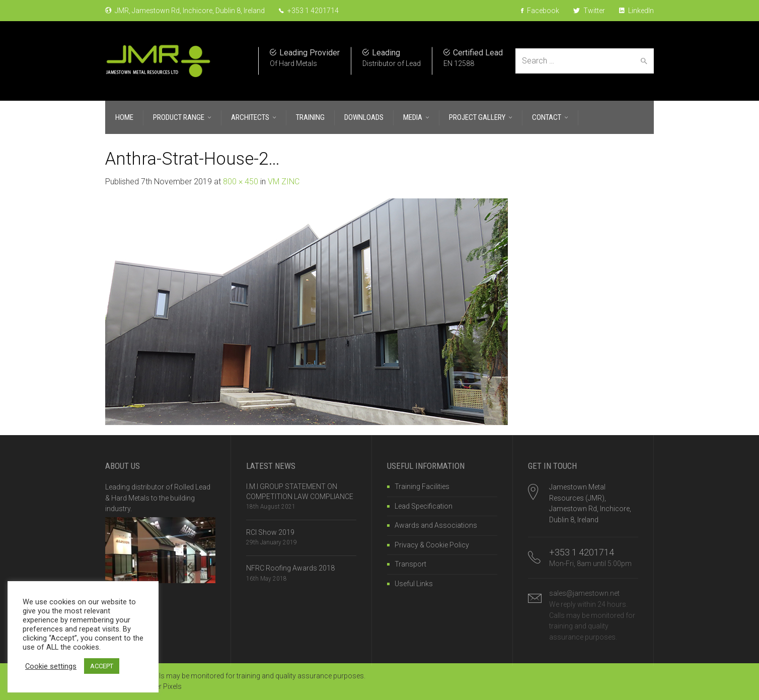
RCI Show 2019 (270, 532)
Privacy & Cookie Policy (432, 545)
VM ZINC (284, 182)
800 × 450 (241, 182)
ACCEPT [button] (102, 666)
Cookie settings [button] (51, 666)
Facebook (540, 11)
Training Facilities (422, 486)
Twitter (589, 11)
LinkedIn (636, 11)
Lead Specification (424, 506)
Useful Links (414, 584)
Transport (410, 564)
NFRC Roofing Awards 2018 (290, 568)
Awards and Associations (436, 525)
